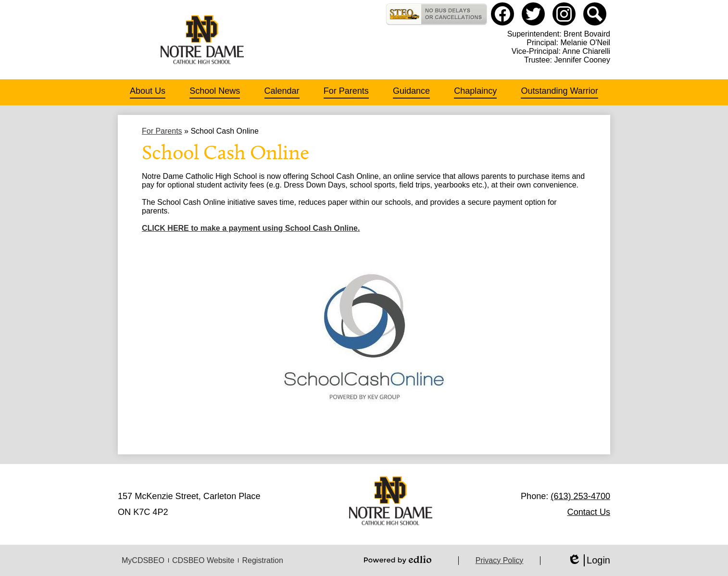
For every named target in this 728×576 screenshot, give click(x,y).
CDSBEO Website (203, 560)
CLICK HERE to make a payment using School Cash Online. (251, 228)
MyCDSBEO (143, 560)
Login (589, 560)
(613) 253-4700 (580, 496)
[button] (148, 92)
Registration (262, 560)
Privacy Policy (500, 560)
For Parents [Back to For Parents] (162, 131)
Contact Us (589, 512)
